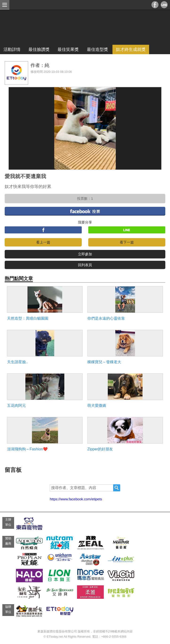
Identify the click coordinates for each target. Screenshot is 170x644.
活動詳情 (12, 49)
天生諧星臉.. (17, 362)
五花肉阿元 (16, 406)
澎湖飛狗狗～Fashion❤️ (27, 449)
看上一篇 (43, 242)
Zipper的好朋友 (100, 449)
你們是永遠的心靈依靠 (106, 318)
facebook (85, 211)
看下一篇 (127, 242)
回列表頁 (85, 265)
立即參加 (85, 254)
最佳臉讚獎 (39, 49)
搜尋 (117, 488)
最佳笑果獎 (68, 49)
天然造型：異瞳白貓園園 (28, 318)
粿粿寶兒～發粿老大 (104, 362)
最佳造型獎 (97, 49)
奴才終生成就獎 (131, 49)
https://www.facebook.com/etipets (76, 499)
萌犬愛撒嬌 (97, 406)
